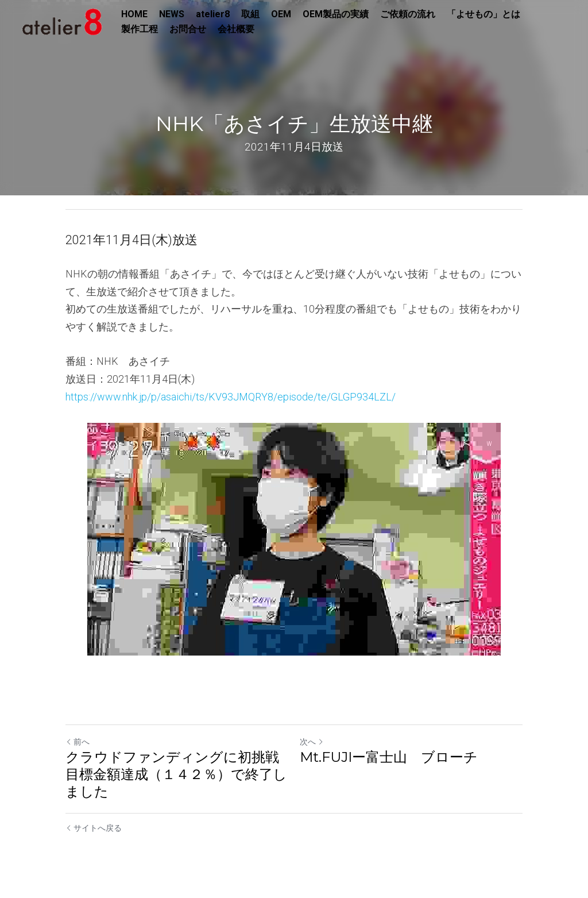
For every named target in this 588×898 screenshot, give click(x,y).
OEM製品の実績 (336, 14)
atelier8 (213, 14)
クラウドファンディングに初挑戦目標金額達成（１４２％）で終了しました (176, 774)
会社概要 (236, 29)
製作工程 (140, 29)
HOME (134, 14)
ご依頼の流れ (408, 14)
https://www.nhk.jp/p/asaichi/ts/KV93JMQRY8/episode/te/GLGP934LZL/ (231, 397)
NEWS (172, 14)
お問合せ (188, 29)
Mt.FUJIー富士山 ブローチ (389, 757)
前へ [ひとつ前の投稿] (78, 742)
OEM (281, 14)
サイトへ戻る (94, 828)
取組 (250, 14)
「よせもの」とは (483, 14)
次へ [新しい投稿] (312, 742)
